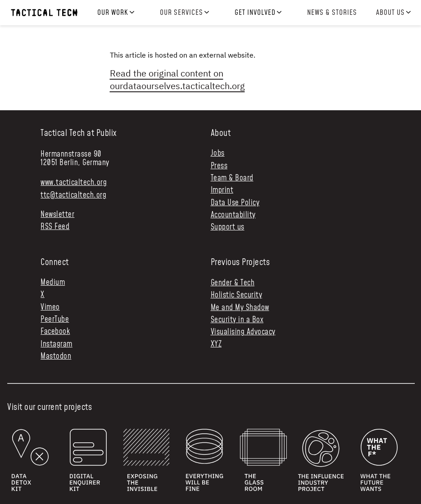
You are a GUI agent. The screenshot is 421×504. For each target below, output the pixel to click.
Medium (53, 283)
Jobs (218, 154)
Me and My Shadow (240, 308)
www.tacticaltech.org (74, 183)
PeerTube (55, 320)
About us (390, 13)
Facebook (55, 332)
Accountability (233, 215)
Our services (181, 13)
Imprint (222, 191)
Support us (228, 227)
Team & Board (232, 178)
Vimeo (50, 308)
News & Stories (332, 13)
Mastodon (56, 357)
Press (219, 166)
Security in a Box (237, 320)
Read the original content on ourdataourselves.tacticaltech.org (177, 79)
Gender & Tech (233, 283)
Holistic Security (237, 295)
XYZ (216, 344)
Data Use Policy (235, 203)
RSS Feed (55, 227)
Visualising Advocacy (243, 332)
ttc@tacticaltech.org (73, 195)
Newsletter (57, 215)
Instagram (57, 344)
